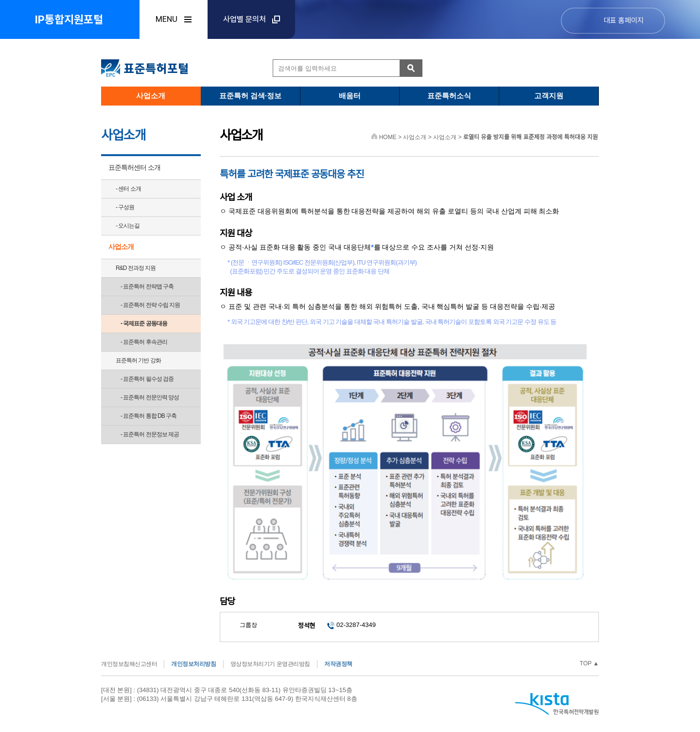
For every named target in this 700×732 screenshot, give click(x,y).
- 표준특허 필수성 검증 (147, 379)
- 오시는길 (128, 226)
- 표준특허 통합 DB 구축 (149, 416)
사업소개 (151, 96)
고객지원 (549, 96)
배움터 (350, 96)
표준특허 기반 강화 (138, 360)
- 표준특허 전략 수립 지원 (150, 305)
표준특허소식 (449, 96)
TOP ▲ (589, 663)
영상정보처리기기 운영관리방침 (270, 664)
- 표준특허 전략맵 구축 (147, 286)
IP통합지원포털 (69, 19)
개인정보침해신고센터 (129, 664)
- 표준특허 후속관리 (144, 342)
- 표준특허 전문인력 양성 (150, 397)
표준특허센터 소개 (134, 167)
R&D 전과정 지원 (136, 268)
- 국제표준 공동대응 (144, 323)
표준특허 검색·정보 (250, 96)
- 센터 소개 (128, 189)
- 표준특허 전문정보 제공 (150, 434)
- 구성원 (125, 207)
